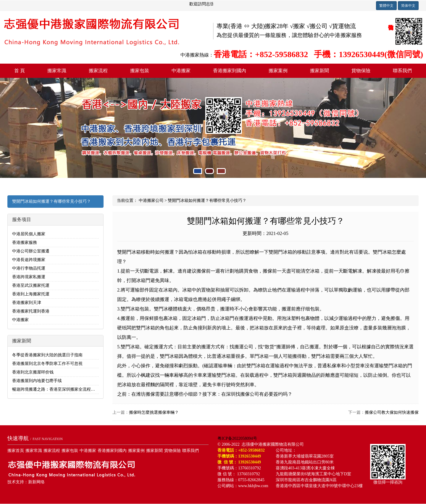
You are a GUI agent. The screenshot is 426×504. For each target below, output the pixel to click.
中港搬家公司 (151, 201)
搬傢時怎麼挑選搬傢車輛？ (154, 412)
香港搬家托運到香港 (31, 311)
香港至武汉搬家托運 (31, 285)
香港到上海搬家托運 (31, 294)
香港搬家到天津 (27, 303)
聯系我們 (402, 71)
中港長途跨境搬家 (29, 260)
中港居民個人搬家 (29, 234)
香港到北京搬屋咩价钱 (33, 372)
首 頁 (20, 71)
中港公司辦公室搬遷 (31, 251)
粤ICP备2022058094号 (237, 438)
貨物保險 (361, 71)
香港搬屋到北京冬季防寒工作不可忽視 (47, 364)
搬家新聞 (319, 71)
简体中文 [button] (408, 6)
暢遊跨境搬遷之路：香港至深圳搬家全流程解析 (56, 389)
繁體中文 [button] (386, 6)
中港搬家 (181, 71)
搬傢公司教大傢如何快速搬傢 (392, 412)
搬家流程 (98, 71)
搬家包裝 (140, 71)
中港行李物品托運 (29, 268)
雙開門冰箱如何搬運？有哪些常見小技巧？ (51, 201)
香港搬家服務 (25, 243)
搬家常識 (57, 71)
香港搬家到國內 (230, 71)
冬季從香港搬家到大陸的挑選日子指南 (47, 355)
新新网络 (36, 482)
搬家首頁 (16, 451)
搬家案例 (278, 71)
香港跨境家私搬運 (29, 277)
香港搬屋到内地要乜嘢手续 (37, 381)
